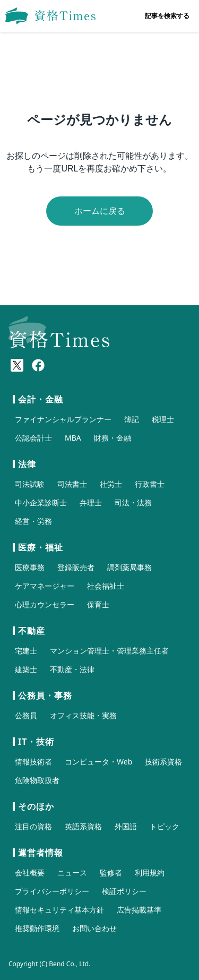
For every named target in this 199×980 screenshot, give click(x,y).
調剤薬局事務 (129, 567)
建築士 (26, 669)
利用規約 (150, 872)
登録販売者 (76, 567)
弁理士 (91, 502)
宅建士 (26, 651)
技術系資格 (163, 762)
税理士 (163, 419)
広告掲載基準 (139, 910)
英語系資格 (83, 826)
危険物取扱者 (37, 780)
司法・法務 (133, 502)
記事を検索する (167, 16)
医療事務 (30, 567)
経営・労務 (33, 521)
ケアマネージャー (45, 586)
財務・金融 (113, 438)
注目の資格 (33, 826)
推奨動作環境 (37, 928)
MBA (73, 438)
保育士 (98, 604)
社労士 (111, 484)
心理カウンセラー (45, 604)
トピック (165, 826)
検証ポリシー (124, 891)
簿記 (132, 419)
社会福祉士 (106, 586)
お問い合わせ (94, 928)
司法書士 (72, 484)
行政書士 (150, 484)
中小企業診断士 (41, 502)
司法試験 (30, 484)
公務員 (26, 715)
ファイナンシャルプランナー (63, 419)
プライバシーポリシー (52, 891)
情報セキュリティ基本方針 (59, 910)
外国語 (126, 826)
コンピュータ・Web (98, 762)
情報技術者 (33, 762)
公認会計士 (33, 438)
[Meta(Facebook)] (38, 365)
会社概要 (30, 872)
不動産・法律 (72, 669)
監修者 (111, 872)
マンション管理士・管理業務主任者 (109, 651)
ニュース (72, 872)
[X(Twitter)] (17, 365)
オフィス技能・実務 (83, 715)
